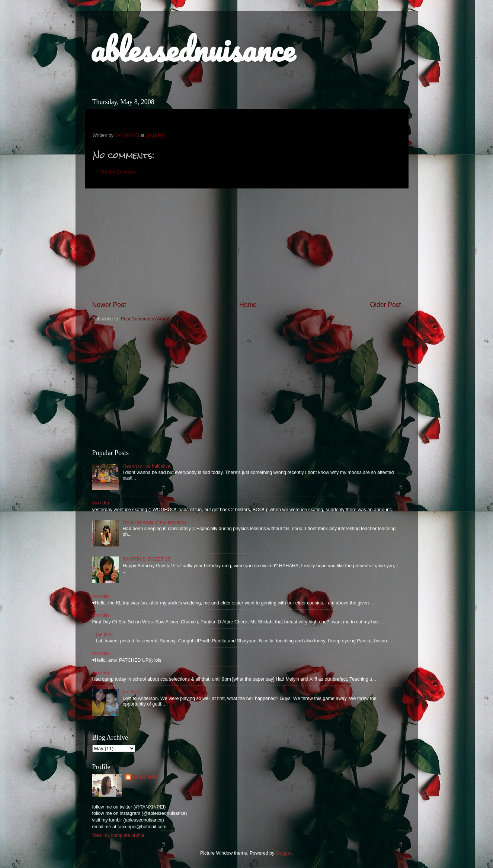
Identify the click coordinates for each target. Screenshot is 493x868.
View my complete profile (118, 835)
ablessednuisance (193, 49)
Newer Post (109, 305)
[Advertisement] (247, 245)
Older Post (385, 305)
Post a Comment (119, 172)
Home (248, 305)
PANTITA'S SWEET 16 (147, 559)
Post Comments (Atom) (145, 319)
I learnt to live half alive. (147, 466)
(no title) (101, 503)
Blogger (284, 853)
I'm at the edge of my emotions (155, 522)
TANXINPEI (145, 777)
